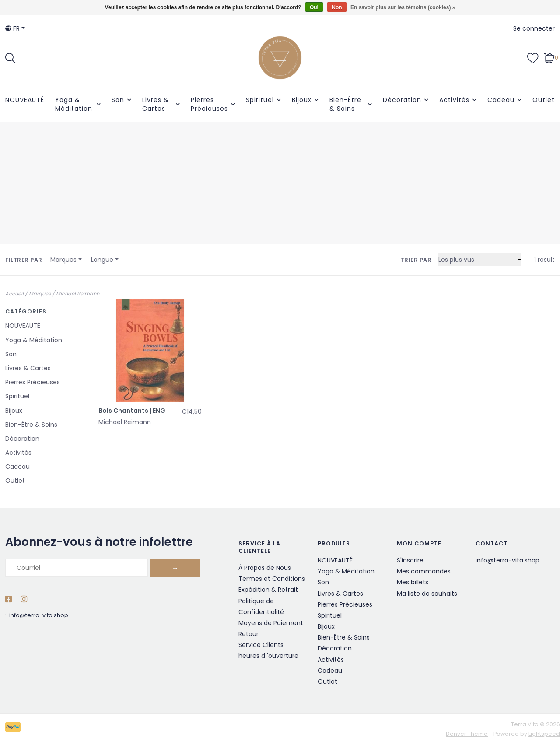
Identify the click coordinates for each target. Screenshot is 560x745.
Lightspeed (544, 734)
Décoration (402, 100)
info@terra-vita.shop (39, 615)
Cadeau (501, 100)
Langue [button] (102, 260)
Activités (454, 100)
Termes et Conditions (272, 579)
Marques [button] (63, 260)
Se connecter (534, 28)
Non (337, 7)
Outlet (544, 100)
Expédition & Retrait (268, 590)
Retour (248, 634)
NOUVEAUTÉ (25, 100)
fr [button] (12, 28)
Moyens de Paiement (271, 623)
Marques (40, 294)
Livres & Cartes (156, 104)
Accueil (14, 294)
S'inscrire (410, 560)
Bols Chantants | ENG (132, 411)
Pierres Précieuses (209, 104)
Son (118, 100)
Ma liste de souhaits (427, 594)
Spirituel (260, 100)
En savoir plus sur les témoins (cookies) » (403, 7)
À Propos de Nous (265, 568)
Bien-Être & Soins (345, 104)
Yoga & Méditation (74, 104)
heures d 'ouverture (268, 656)
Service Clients (261, 645)
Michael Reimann (78, 294)
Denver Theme (467, 734)
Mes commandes (424, 571)
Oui (314, 7)
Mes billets (413, 582)
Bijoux (302, 100)
